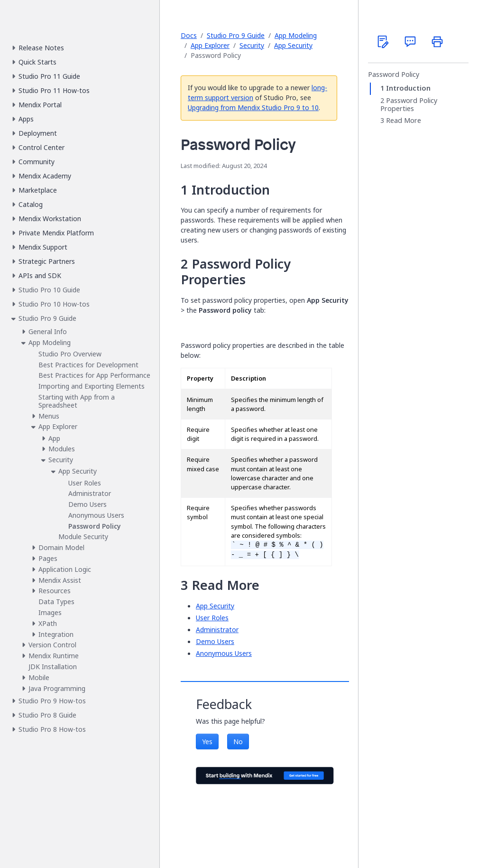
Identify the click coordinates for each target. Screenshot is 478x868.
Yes (207, 742)
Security (252, 45)
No (238, 742)
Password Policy (394, 75)
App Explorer (210, 45)
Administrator (217, 630)
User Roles (212, 618)
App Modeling (296, 35)
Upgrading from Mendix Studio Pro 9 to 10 (253, 107)
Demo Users (215, 641)
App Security (293, 45)
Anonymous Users (224, 653)
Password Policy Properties (409, 105)
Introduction (408, 88)
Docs (189, 35)
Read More (404, 121)
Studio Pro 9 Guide (236, 35)
